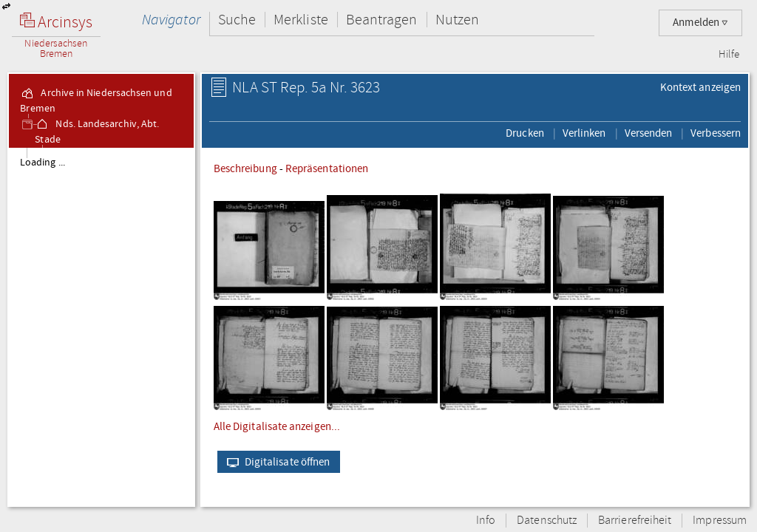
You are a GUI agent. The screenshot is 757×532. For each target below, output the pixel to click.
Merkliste (301, 20)
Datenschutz (547, 521)
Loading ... (43, 163)
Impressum (720, 521)
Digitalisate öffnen (275, 462)
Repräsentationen (327, 168)
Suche (237, 20)
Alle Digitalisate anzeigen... (277, 426)
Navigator (171, 20)
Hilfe (729, 55)
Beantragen (382, 20)
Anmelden (700, 23)
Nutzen (457, 20)
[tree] (101, 327)
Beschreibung (245, 168)
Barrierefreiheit (635, 521)
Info (486, 521)
